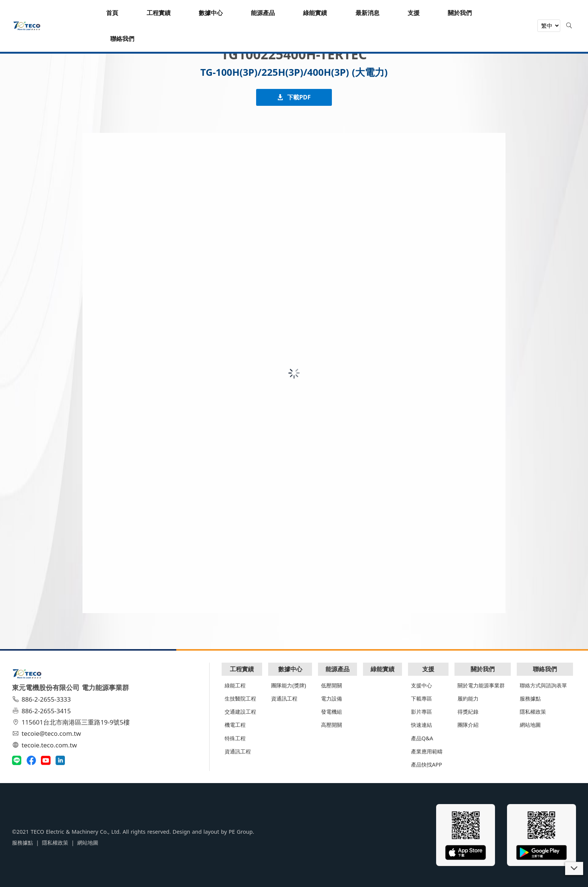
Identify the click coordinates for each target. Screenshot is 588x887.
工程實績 (242, 669)
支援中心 (421, 685)
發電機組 (331, 712)
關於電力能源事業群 (481, 685)
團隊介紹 (468, 725)
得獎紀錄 (468, 712)
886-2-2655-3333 (42, 699)
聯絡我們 (545, 669)
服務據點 (530, 698)
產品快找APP (427, 764)
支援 (428, 669)
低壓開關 (331, 685)
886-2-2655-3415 (42, 711)
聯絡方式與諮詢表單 (543, 685)
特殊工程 (235, 738)
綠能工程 (235, 685)
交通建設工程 (240, 712)
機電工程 (235, 725)
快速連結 (421, 725)
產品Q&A (422, 738)
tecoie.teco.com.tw (46, 745)
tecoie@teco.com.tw (47, 733)
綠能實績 (382, 669)
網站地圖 (530, 725)
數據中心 (290, 669)
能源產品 (337, 669)
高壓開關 (331, 725)
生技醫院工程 (240, 698)
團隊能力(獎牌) (289, 685)
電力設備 (331, 698)
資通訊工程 (238, 751)
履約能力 (468, 698)
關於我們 (483, 669)
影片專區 (421, 712)
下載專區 (421, 698)
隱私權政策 (533, 712)
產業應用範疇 (427, 751)
